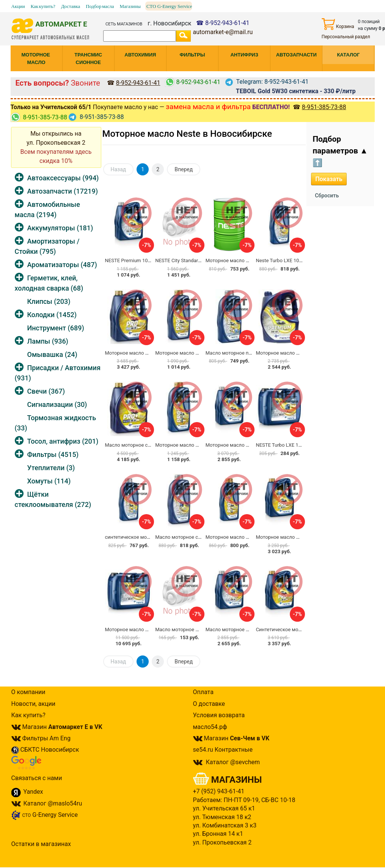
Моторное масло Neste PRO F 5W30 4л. (301, 537)
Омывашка (52, 354)
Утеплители (51, 468)
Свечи (46, 391)
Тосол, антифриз (63, 441)
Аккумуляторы (60, 228)
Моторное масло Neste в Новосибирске (187, 134)
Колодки (52, 315)
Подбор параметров (340, 151)
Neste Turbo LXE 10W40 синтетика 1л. (299, 260)
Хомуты (49, 481)
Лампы (48, 341)
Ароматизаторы (62, 265)
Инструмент (56, 328)
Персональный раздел (346, 37)
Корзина (338, 24)
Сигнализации (57, 404)
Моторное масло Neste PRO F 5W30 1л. (251, 537)
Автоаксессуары (63, 178)
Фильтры (53, 454)
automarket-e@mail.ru (223, 32)
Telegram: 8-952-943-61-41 (267, 82)
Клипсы (49, 301)
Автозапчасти (63, 191)
